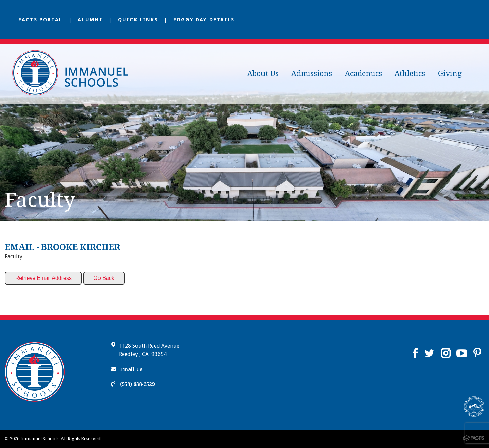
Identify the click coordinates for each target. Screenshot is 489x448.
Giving (450, 74)
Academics (364, 74)
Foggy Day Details (204, 20)
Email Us (127, 369)
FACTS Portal (40, 20)
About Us (263, 74)
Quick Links (138, 20)
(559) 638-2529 (133, 384)
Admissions (312, 74)
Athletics (410, 74)
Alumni (90, 20)
